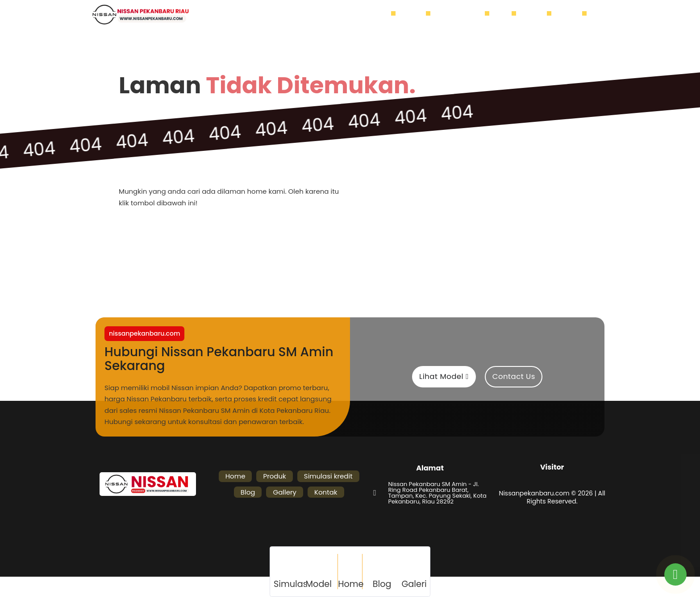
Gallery (536, 15)
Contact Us (514, 376)
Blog (505, 15)
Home (382, 15)
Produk (415, 15)
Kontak (571, 15)
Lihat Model (444, 376)
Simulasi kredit (462, 15)
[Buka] (599, 15)
